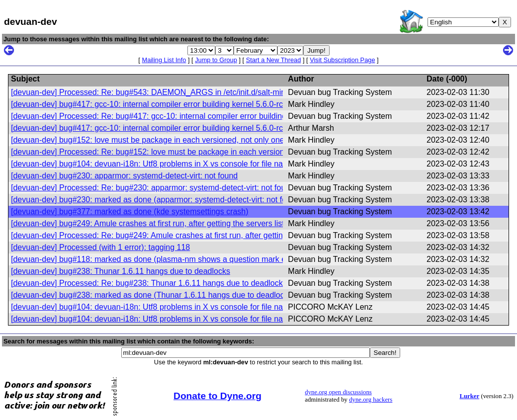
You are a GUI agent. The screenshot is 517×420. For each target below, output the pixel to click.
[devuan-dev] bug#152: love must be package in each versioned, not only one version (162, 140)
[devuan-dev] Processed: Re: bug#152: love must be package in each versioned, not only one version (190, 152)
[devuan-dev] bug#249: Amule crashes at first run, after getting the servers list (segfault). (166, 223)
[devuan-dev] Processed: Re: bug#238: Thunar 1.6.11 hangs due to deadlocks (149, 283)
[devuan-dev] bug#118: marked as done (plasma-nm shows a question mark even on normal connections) (197, 259)
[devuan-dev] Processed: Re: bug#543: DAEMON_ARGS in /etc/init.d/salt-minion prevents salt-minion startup (204, 92)
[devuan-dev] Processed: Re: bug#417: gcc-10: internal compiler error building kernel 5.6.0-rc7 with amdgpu (201, 116)
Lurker (469, 396)
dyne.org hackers (371, 400)
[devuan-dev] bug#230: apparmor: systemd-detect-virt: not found (124, 176)
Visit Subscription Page (342, 60)
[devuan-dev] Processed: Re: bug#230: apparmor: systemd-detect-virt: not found (153, 188)
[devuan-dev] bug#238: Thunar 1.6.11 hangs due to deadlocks (121, 271)
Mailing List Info (164, 60)
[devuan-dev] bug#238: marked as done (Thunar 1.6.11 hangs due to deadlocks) (153, 295)
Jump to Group (216, 60)
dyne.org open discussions (338, 392)
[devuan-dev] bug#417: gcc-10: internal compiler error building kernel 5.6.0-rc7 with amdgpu (173, 104)
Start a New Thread (274, 60)
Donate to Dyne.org (217, 396)
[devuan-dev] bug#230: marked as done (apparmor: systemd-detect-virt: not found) (157, 200)
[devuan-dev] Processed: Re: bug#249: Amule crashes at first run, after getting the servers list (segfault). (195, 235)
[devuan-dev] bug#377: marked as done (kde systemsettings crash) (130, 211)
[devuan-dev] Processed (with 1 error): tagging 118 (100, 247)
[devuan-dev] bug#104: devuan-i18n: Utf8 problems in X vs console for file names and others (174, 164)
